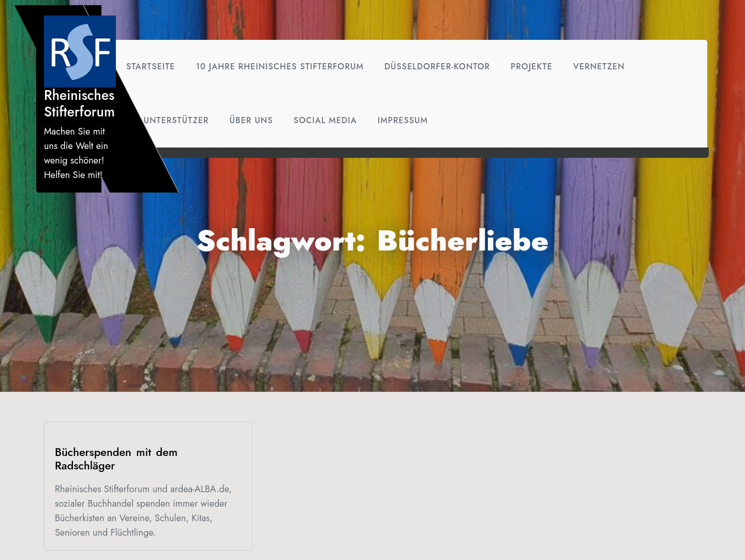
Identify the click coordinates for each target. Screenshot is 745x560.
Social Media (325, 120)
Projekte (532, 67)
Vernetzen (599, 67)
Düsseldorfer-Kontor (437, 67)
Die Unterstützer (168, 120)
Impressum (403, 120)
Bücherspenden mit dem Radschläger (116, 459)
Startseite (151, 67)
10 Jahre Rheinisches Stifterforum (279, 67)
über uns (251, 120)
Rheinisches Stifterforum (79, 104)
